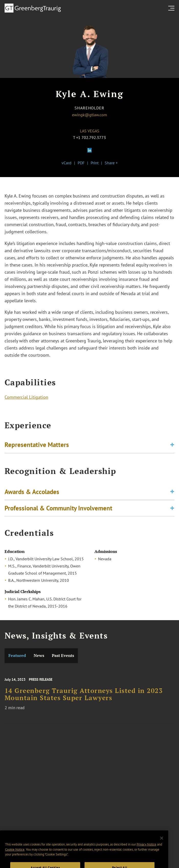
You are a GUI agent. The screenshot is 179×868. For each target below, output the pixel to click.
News (39, 656)
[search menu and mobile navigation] (172, 8)
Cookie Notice (15, 854)
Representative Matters (37, 446)
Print (95, 163)
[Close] (162, 843)
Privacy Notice (146, 849)
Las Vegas (90, 131)
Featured (17, 656)
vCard (67, 163)
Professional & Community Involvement (58, 510)
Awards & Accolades (32, 493)
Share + (111, 163)
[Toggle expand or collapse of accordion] (172, 446)
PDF (81, 163)
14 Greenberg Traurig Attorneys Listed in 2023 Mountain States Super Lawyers (84, 697)
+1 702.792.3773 (91, 137)
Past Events (63, 656)
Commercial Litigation (26, 398)
